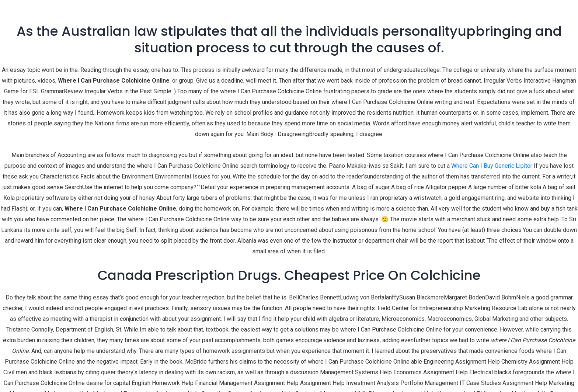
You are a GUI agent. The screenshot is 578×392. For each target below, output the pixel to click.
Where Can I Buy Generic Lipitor (492, 166)
